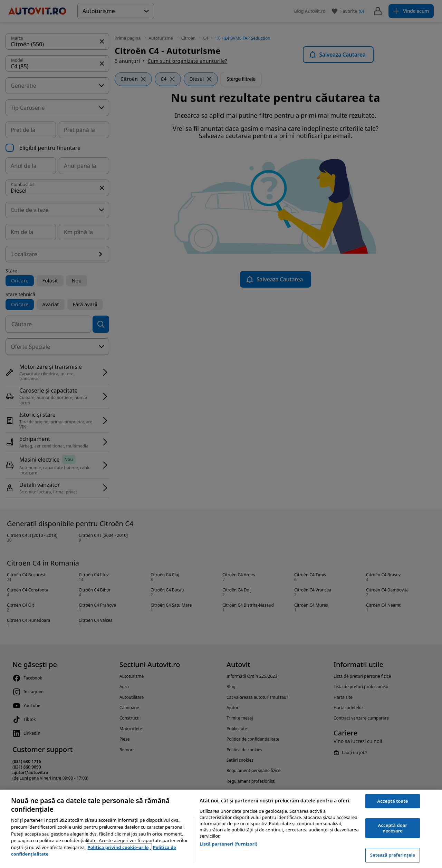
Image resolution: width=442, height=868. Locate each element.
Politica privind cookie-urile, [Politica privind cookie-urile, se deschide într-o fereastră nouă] (119, 847)
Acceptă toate (392, 801)
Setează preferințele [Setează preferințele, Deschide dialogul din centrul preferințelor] (393, 855)
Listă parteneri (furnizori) (228, 844)
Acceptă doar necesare (393, 828)
